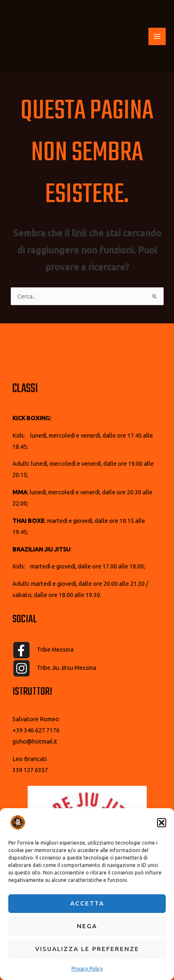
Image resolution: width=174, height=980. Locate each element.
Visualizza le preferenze (87, 949)
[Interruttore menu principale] (157, 36)
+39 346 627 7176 (36, 730)
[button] (162, 823)
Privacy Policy (87, 969)
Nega (87, 926)
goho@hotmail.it (35, 741)
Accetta (87, 903)
